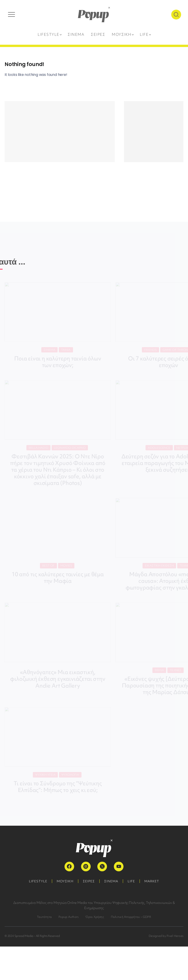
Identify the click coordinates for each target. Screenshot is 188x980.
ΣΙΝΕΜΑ (111, 881)
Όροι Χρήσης (95, 917)
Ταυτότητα (44, 917)
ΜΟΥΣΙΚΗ (65, 881)
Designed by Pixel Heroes (166, 936)
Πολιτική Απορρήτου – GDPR (131, 917)
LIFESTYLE (38, 881)
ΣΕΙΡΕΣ (89, 881)
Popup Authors (69, 917)
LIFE (131, 881)
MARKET (152, 881)
